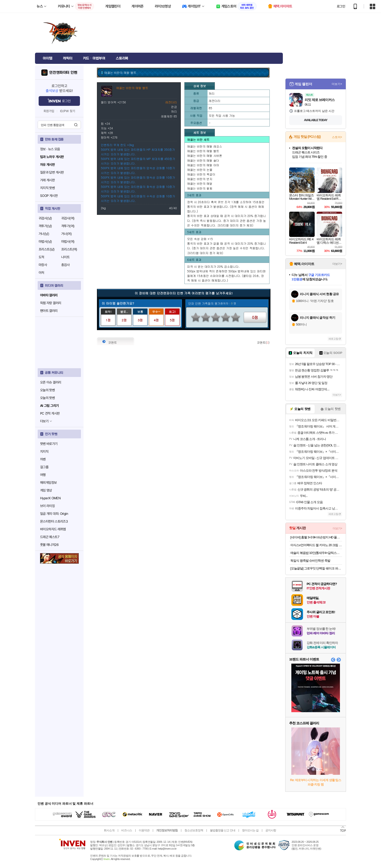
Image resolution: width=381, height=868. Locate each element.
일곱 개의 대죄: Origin (54, 514)
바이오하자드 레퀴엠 (53, 529)
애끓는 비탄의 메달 (200, 183)
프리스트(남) (47, 249)
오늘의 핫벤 (47, 390)
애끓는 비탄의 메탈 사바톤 (205, 155)
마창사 (43, 265)
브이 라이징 (47, 506)
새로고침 (333, 339)
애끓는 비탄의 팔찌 (200, 188)
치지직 (44, 451)
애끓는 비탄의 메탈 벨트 (203, 151)
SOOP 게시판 (49, 196)
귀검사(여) (68, 218)
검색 (76, 125)
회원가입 (49, 111)
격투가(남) (45, 226)
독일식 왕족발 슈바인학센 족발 (310, 561)
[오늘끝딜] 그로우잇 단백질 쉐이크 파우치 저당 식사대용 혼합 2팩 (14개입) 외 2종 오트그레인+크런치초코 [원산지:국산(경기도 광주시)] (316, 568)
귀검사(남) (45, 218)
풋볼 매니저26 (49, 545)
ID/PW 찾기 (68, 111)
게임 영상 (46, 490)
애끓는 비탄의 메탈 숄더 (203, 160)
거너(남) (44, 234)
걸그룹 (44, 467)
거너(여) (66, 234)
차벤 (43, 459)
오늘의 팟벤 (47, 398)
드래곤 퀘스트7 (50, 537)
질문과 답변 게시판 (52, 172)
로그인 (341, 6)
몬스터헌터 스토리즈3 (54, 521)
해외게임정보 (48, 483)
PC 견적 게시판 (50, 413)
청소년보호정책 (194, 830)
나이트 (65, 257)
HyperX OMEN (50, 498)
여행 (43, 475)
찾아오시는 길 (250, 830)
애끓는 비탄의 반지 (200, 179)
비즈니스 (127, 830)
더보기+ (337, 84)
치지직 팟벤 (47, 188)
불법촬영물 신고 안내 (223, 830)
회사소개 (109, 830)
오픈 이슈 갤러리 (51, 382)
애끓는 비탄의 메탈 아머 (203, 165)
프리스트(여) (69, 249)
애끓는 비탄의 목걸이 (201, 174)
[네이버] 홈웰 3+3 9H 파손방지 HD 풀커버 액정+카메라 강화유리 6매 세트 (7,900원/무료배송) (316, 537)
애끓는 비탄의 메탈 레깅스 (205, 146)
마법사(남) (45, 242)
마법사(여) (68, 242)
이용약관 (144, 830)
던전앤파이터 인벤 (63, 73)
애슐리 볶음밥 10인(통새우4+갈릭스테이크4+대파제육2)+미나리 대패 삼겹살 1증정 (316, 553)
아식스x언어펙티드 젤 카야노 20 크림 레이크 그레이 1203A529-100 (316, 545)
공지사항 (271, 830)
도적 (41, 257)
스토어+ (337, 137)
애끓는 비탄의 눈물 (200, 170)
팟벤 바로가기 (49, 444)
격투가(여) (68, 226)
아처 (41, 273)
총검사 (65, 265)
